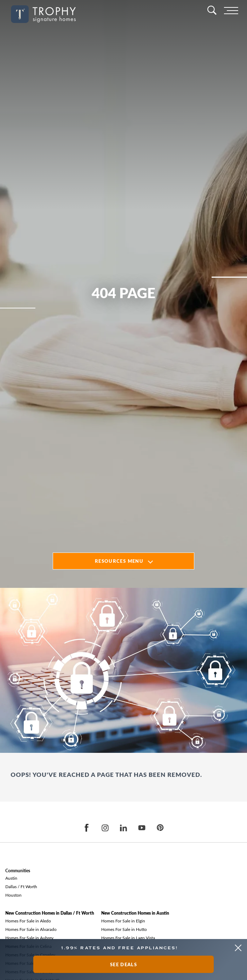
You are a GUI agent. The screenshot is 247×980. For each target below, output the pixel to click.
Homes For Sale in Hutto (124, 929)
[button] (238, 948)
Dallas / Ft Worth (21, 886)
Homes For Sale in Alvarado (31, 929)
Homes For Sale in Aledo (28, 921)
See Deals (123, 964)
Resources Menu (119, 561)
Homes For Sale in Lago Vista (128, 938)
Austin (11, 878)
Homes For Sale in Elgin (123, 921)
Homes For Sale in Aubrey (29, 938)
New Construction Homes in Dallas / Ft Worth (50, 913)
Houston (13, 895)
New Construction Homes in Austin (135, 913)
